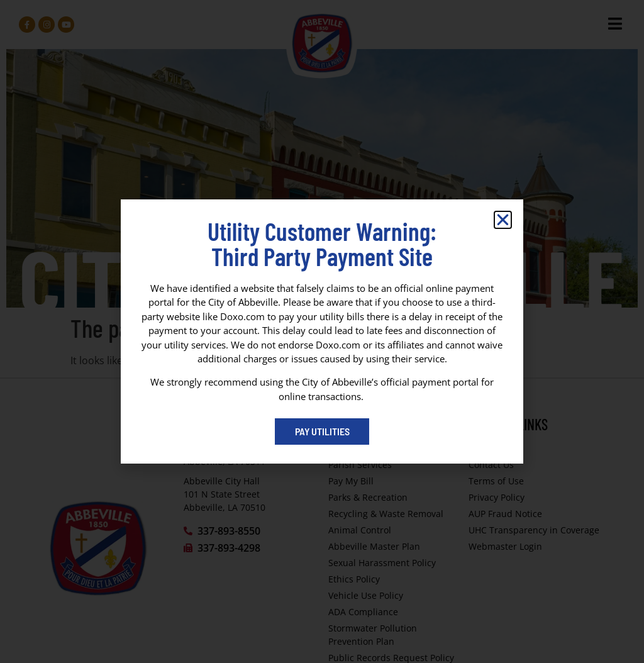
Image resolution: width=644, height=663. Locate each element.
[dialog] (322, 331)
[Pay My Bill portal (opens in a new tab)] (322, 432)
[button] (503, 220)
